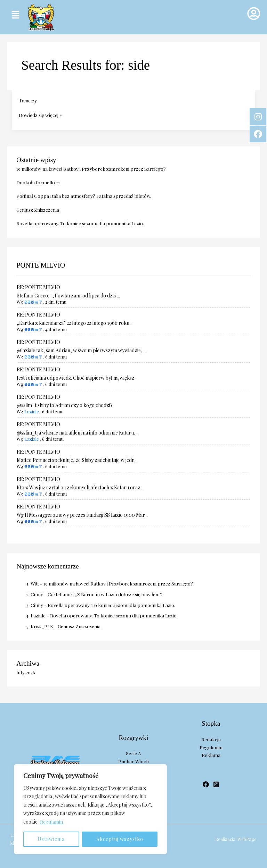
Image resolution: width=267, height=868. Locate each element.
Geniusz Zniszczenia (38, 210)
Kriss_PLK (42, 626)
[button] (15, 15)
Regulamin (51, 822)
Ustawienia (51, 839)
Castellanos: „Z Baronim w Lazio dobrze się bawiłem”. (105, 594)
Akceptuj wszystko (120, 839)
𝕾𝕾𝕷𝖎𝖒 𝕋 (33, 302)
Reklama (211, 755)
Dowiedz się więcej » (40, 115)
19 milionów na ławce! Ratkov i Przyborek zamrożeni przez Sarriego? (91, 169)
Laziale (32, 411)
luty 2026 (26, 672)
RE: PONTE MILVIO (38, 287)
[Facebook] (206, 784)
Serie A (133, 753)
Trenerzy (28, 101)
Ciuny (37, 594)
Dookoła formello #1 (39, 182)
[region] (90, 809)
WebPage (247, 839)
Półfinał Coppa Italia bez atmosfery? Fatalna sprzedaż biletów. (84, 196)
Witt (35, 583)
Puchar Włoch (133, 761)
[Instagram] (216, 784)
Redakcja (211, 739)
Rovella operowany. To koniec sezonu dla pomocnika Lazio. (80, 223)
